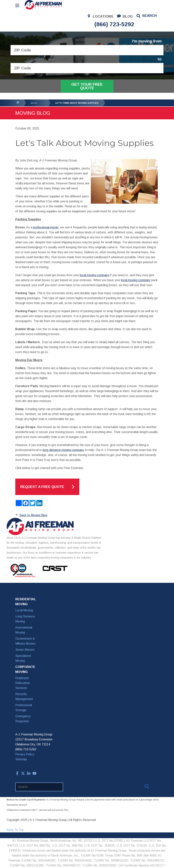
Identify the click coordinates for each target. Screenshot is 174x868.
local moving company (94, 275)
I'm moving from (147, 41)
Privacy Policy (25, 754)
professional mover (46, 227)
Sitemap (21, 759)
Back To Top (15, 830)
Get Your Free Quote (87, 86)
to (160, 59)
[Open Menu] (17, 5)
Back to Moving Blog (31, 515)
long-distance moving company (63, 450)
